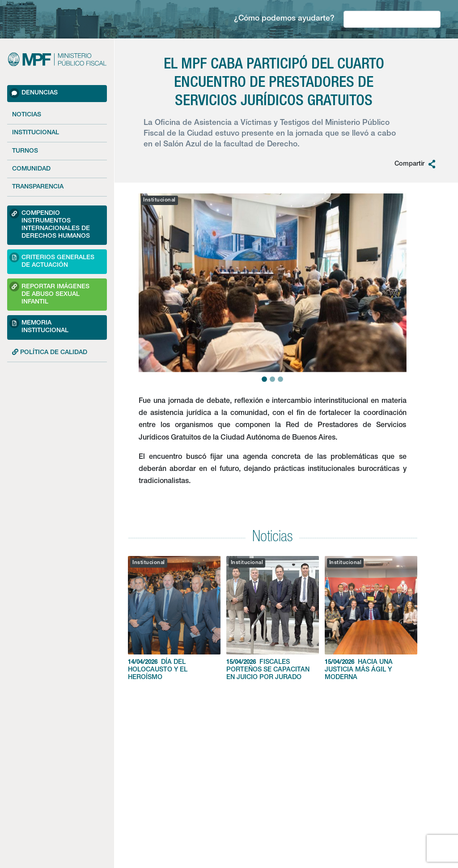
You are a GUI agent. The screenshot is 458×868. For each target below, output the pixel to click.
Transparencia (38, 187)
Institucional (36, 133)
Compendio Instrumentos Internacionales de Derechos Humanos (50, 224)
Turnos (25, 151)
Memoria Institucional (39, 326)
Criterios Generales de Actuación (52, 260)
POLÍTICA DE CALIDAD (50, 352)
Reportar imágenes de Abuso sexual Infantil (49, 293)
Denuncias (34, 93)
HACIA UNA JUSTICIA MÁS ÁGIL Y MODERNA (371, 618)
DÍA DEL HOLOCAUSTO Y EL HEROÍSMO (174, 618)
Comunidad (31, 169)
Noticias (27, 115)
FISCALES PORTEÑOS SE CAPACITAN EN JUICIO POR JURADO (273, 618)
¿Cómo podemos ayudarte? (284, 19)
